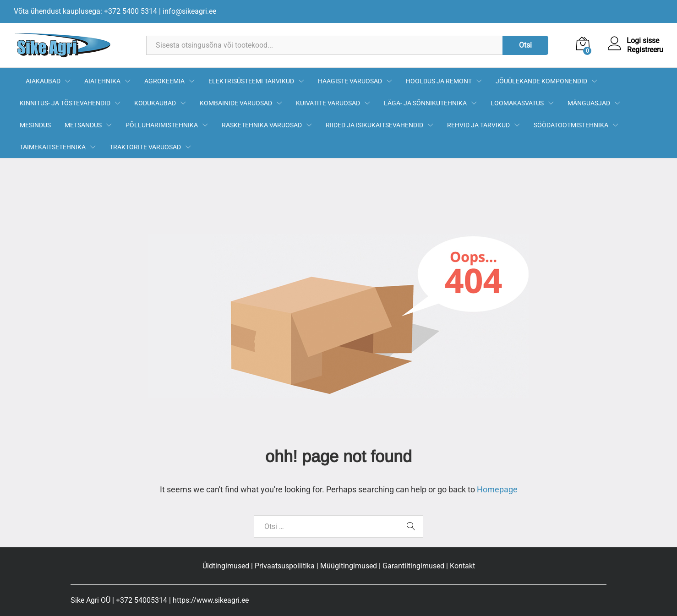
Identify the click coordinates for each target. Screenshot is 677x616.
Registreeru (645, 50)
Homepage (497, 489)
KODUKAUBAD (155, 103)
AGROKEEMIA (164, 81)
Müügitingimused (349, 566)
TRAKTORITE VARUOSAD (145, 147)
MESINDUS (35, 125)
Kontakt (462, 566)
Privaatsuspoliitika (285, 566)
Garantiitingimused (413, 566)
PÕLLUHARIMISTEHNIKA (162, 125)
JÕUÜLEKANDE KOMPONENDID (541, 81)
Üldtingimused (226, 566)
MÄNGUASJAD (589, 103)
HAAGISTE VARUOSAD (350, 81)
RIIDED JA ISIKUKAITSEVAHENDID (374, 125)
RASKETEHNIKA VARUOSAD (262, 125)
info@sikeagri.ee (189, 11)
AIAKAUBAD (43, 81)
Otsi (525, 45)
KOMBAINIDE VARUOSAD (236, 103)
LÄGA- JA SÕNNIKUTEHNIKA (425, 103)
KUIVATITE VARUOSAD (328, 103)
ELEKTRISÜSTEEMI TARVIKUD (251, 81)
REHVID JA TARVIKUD (478, 125)
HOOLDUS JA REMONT (439, 81)
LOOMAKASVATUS (517, 103)
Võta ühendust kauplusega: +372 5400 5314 (85, 11)
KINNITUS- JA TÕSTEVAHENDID (65, 103)
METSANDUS (83, 125)
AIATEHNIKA (102, 81)
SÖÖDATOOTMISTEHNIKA (571, 125)
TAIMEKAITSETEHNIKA (53, 147)
